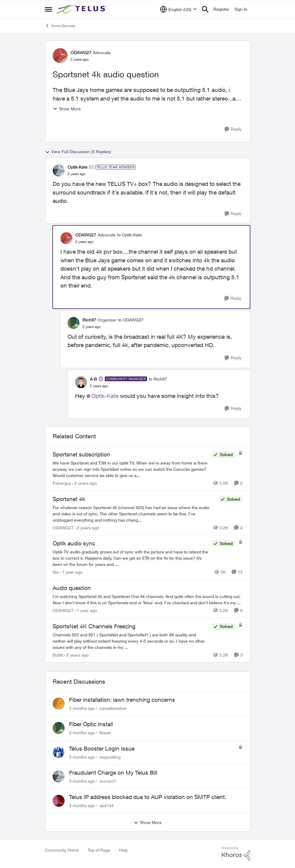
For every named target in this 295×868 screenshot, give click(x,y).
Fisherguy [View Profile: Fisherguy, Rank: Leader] (62, 483)
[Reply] (233, 129)
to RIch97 (158, 379)
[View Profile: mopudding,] (59, 752)
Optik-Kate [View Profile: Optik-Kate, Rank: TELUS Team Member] (78, 167)
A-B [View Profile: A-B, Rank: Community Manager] (93, 379)
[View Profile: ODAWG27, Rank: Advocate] (60, 56)
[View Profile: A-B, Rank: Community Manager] (81, 382)
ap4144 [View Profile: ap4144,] (107, 805)
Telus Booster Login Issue (102, 748)
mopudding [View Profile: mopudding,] (110, 757)
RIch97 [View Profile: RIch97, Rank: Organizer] (89, 320)
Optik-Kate (105, 396)
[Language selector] (178, 9)
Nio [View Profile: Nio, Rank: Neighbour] (56, 572)
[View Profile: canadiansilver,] (59, 704)
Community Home (62, 850)
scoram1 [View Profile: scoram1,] (108, 781)
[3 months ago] (82, 708)
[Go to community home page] (82, 9)
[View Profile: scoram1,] (59, 776)
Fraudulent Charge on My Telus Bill (113, 773)
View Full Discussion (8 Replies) (78, 152)
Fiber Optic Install (91, 724)
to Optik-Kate (129, 235)
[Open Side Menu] (49, 9)
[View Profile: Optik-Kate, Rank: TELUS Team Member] (59, 170)
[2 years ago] (85, 483)
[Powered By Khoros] (236, 854)
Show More (67, 109)
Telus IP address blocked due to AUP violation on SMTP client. (148, 797)
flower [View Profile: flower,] (105, 733)
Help (123, 850)
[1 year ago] (71, 572)
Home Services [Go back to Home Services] (60, 26)
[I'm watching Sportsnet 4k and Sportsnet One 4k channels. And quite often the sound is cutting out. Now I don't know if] (148, 599)
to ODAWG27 (131, 320)
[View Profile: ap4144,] (59, 801)
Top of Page (99, 850)
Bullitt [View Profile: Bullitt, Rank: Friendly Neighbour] (58, 655)
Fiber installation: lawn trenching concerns (122, 700)
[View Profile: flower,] (59, 728)
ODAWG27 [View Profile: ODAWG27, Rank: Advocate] (81, 52)
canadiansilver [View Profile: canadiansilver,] (113, 708)
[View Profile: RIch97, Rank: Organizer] (74, 323)
